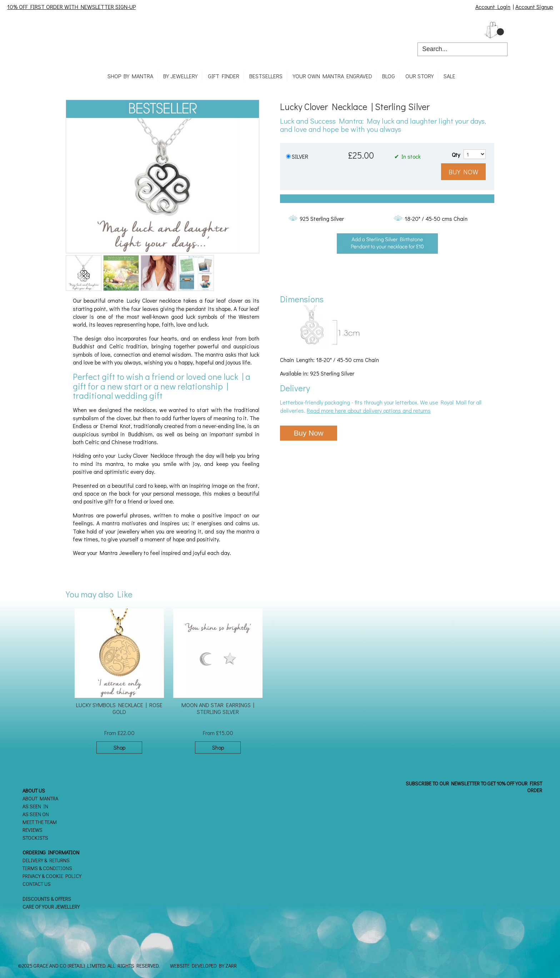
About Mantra (40, 798)
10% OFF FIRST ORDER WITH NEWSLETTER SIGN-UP (71, 7)
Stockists (35, 838)
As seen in (35, 806)
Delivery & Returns (46, 860)
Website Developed (193, 966)
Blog (389, 76)
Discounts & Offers (47, 899)
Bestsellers (266, 76)
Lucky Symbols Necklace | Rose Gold (119, 708)
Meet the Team (40, 822)
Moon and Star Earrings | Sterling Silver (218, 708)
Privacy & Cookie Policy (52, 876)
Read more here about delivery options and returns (369, 410)
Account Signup (534, 7)
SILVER (300, 156)
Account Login (493, 7)
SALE (449, 76)
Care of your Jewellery (51, 907)
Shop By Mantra (130, 76)
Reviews (32, 830)
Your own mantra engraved (332, 76)
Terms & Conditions (47, 868)
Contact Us (37, 884)
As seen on (36, 814)
